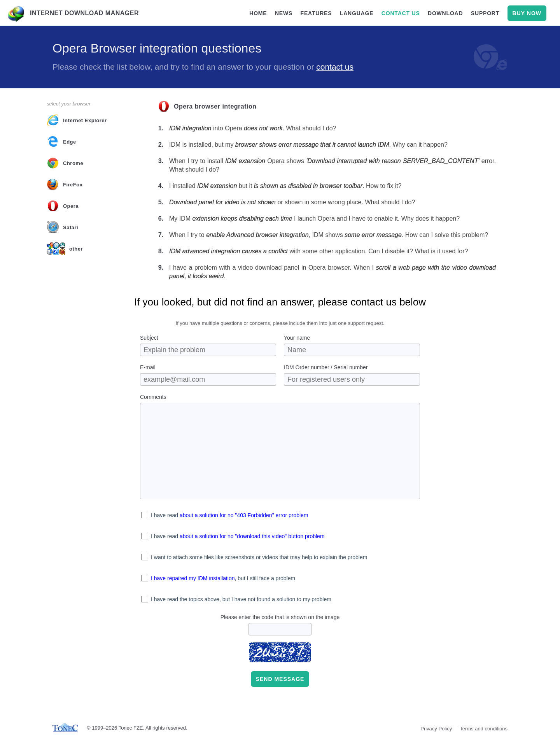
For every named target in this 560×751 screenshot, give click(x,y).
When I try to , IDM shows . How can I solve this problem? (329, 235)
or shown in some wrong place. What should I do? (292, 202)
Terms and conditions (484, 729)
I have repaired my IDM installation (193, 578)
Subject (149, 338)
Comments (153, 397)
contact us (401, 13)
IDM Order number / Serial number (326, 367)
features (316, 13)
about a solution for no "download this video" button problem (252, 536)
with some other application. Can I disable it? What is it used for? (318, 251)
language (357, 13)
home (258, 13)
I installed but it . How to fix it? (285, 186)
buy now (527, 13)
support (485, 13)
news (284, 13)
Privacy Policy (436, 729)
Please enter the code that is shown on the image (280, 617)
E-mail (148, 367)
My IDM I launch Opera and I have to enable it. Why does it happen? (314, 218)
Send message (280, 679)
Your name (297, 338)
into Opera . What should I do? (253, 128)
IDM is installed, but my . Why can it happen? (308, 145)
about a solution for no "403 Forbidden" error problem (244, 515)
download (445, 13)
